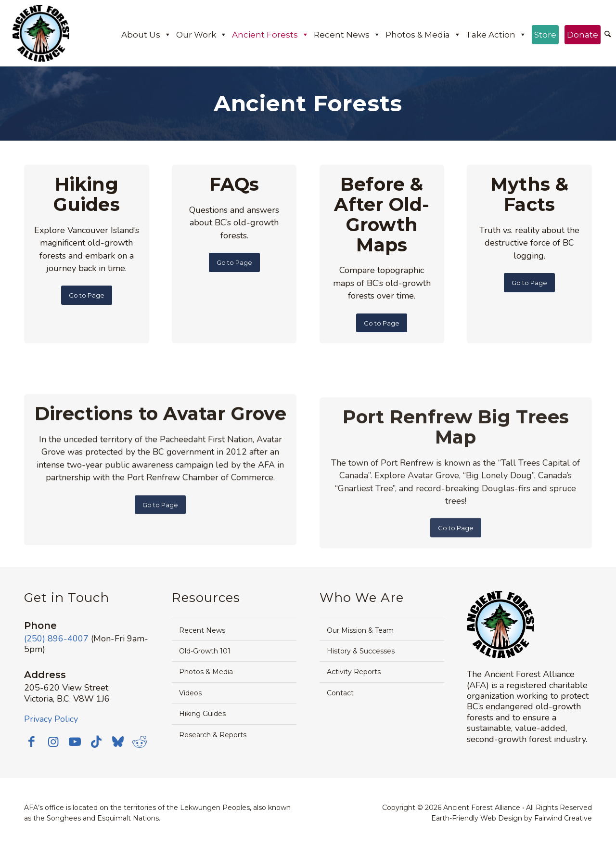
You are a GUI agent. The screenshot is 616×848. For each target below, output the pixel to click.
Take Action (496, 35)
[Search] (608, 35)
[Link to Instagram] (53, 742)
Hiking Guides (202, 714)
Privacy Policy (51, 719)
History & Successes (361, 651)
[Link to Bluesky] (118, 743)
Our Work (202, 35)
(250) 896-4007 (56, 639)
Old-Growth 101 (205, 651)
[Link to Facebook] (31, 742)
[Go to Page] (87, 295)
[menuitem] (608, 35)
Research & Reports (213, 735)
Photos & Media (423, 35)
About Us (146, 35)
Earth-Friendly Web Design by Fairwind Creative (512, 818)
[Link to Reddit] (140, 742)
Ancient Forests (270, 35)
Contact (340, 693)
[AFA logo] (41, 33)
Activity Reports (354, 672)
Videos (190, 693)
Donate (583, 35)
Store (545, 35)
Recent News (347, 35)
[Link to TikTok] (96, 742)
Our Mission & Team (360, 630)
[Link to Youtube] (75, 742)
